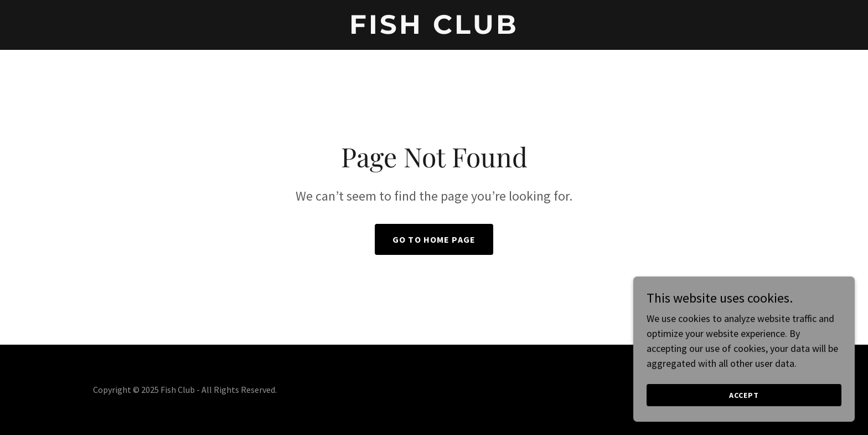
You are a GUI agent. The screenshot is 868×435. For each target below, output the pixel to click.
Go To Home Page (434, 239)
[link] (434, 30)
